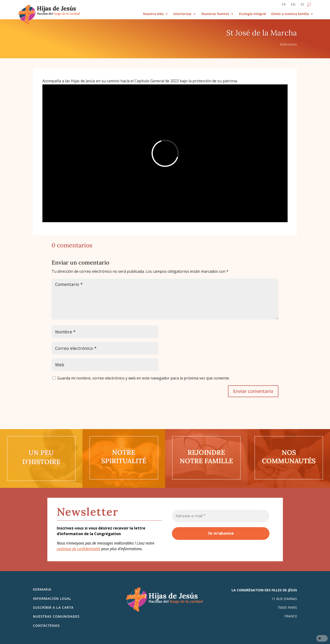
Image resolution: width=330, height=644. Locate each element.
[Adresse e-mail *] (221, 516)
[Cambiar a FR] (284, 5)
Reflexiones (289, 44)
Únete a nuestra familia (290, 14)
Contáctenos (46, 626)
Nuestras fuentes (215, 14)
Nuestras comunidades (56, 616)
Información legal (52, 599)
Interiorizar (182, 14)
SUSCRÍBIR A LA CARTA (53, 607)
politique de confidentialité (79, 549)
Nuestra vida (153, 14)
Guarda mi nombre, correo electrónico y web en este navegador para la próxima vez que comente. (143, 378)
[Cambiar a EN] (293, 5)
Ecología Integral (253, 14)
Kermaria (42, 589)
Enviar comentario (253, 391)
